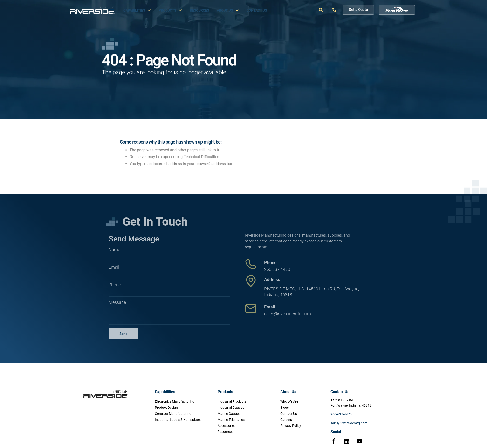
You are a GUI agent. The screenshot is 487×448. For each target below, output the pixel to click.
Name (114, 250)
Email (114, 267)
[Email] (251, 308)
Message (117, 302)
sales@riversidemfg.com (349, 423)
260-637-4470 (341, 414)
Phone (115, 285)
